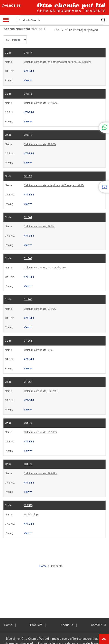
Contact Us (98, 625)
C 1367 (28, 382)
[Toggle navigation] (6, 20)
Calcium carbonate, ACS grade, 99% (45, 268)
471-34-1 (29, 71)
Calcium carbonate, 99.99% (40, 309)
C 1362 (28, 258)
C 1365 (28, 341)
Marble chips (32, 514)
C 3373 (28, 464)
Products (57, 566)
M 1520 (28, 505)
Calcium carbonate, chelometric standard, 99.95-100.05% (58, 62)
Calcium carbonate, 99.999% (41, 432)
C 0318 (28, 135)
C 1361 (28, 217)
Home (43, 566)
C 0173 (28, 94)
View (28, 80)
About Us (67, 625)
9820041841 (12, 6)
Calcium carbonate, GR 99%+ (41, 391)
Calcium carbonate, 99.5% (39, 226)
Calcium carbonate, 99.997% (41, 103)
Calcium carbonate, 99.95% (40, 144)
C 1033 (28, 176)
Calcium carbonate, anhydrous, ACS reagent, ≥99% (54, 185)
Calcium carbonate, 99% (38, 350)
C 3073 (28, 423)
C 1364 (28, 299)
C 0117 (28, 53)
